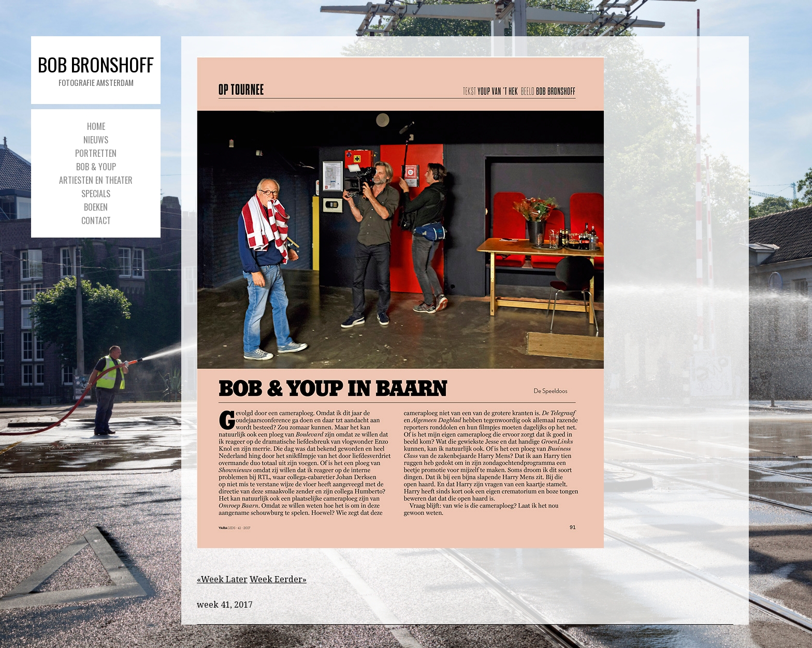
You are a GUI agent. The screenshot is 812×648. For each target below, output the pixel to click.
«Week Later (222, 579)
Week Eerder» (278, 579)
